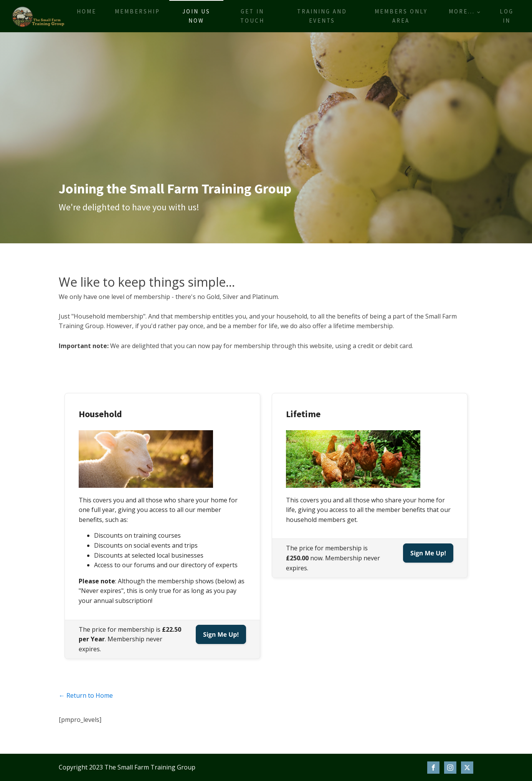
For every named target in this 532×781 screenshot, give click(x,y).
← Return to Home (86, 695)
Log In (507, 16)
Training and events (322, 16)
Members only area (401, 16)
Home (87, 11)
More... (462, 11)
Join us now (196, 16)
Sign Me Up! (221, 634)
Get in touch (252, 16)
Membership (137, 11)
